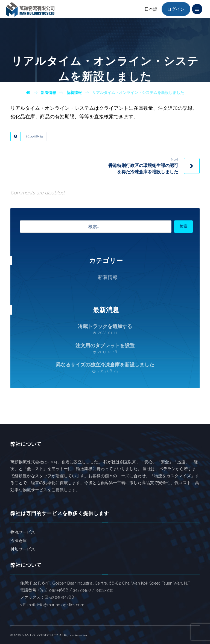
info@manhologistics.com (61, 605)
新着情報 (108, 277)
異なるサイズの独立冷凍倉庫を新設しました (105, 365)
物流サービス (23, 532)
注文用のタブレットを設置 (105, 345)
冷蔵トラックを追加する (105, 326)
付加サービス (23, 549)
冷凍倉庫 (19, 541)
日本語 (151, 9)
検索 (183, 226)
